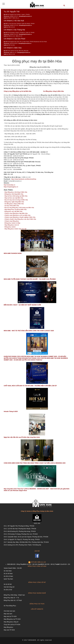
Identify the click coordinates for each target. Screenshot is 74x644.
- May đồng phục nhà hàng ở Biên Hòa (15, 192)
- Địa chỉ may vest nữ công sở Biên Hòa (16, 200)
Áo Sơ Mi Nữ (8, 584)
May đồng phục (8, 627)
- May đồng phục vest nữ (11, 225)
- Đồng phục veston (10, 227)
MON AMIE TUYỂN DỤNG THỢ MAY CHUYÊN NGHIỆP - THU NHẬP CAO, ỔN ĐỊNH (30, 279)
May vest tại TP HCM (10, 616)
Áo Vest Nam (8, 571)
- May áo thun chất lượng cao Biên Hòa (16, 196)
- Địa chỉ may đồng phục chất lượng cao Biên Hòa (19, 208)
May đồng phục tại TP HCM (12, 619)
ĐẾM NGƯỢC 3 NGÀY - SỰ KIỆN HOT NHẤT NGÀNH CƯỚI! (22, 305)
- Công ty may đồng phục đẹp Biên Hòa (16, 213)
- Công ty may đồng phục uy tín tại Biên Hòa (17, 215)
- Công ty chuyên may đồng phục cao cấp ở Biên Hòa (20, 219)
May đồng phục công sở (11, 622)
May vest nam (8, 614)
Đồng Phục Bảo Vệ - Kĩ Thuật (13, 600)
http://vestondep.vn (9, 185)
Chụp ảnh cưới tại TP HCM (12, 624)
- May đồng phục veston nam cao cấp (15, 229)
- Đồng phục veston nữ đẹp (12, 223)
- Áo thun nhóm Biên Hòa (11, 206)
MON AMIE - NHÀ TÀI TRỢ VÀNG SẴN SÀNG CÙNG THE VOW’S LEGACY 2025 (29, 331)
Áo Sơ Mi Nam (8, 574)
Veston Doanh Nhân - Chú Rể (13, 568)
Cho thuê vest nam (9, 611)
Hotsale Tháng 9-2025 (11, 411)
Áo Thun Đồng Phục (10, 606)
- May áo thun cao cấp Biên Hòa (13, 198)
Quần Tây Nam (8, 579)
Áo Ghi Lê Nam (8, 576)
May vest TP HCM (9, 630)
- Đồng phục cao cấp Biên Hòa (13, 211)
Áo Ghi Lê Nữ (8, 590)
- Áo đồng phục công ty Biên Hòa (14, 204)
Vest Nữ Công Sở (9, 587)
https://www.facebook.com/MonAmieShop (24, 179)
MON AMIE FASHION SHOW (13, 253)
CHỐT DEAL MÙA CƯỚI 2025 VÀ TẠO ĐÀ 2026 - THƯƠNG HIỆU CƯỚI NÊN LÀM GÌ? (30, 386)
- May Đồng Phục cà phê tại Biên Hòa (15, 209)
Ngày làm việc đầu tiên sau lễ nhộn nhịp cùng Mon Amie (22, 437)
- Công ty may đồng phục (11, 221)
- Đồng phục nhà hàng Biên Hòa (13, 194)
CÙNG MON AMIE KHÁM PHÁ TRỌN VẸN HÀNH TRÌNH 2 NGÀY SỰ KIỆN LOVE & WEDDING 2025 (35, 463)
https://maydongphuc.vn (11, 187)
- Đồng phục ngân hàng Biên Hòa (14, 202)
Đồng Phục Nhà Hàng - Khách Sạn (14, 595)
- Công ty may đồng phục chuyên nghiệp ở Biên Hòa (20, 217)
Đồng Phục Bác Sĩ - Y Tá (11, 598)
